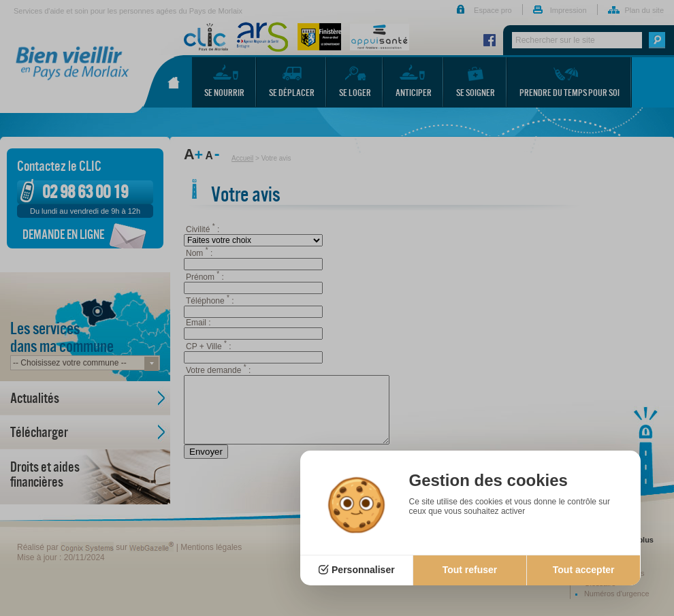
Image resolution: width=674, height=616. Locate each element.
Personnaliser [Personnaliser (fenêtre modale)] (363, 570)
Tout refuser (470, 570)
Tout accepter (584, 570)
